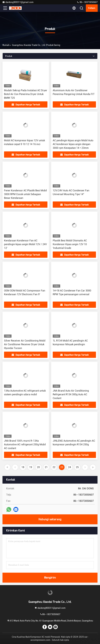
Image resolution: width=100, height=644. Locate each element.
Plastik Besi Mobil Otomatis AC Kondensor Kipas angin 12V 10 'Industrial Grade (70, 244)
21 (46, 467)
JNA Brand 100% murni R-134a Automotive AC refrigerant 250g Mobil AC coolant (25, 444)
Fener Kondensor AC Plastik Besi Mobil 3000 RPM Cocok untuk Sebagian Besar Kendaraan (25, 194)
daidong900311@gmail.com (18, 2)
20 (38, 467)
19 (31, 467)
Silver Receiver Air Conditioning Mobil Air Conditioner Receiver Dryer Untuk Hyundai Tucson (25, 344)
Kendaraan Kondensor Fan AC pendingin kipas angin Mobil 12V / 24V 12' (25, 244)
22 (54, 467)
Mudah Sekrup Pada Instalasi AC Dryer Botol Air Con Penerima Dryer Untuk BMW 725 (26, 94)
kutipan (92, 8)
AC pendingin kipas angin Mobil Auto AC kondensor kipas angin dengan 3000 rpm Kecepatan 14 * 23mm (73, 144)
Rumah (6, 45)
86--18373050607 (87, 2)
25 (77, 467)
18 (23, 467)
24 (70, 467)
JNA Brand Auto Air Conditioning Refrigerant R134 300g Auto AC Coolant (71, 394)
